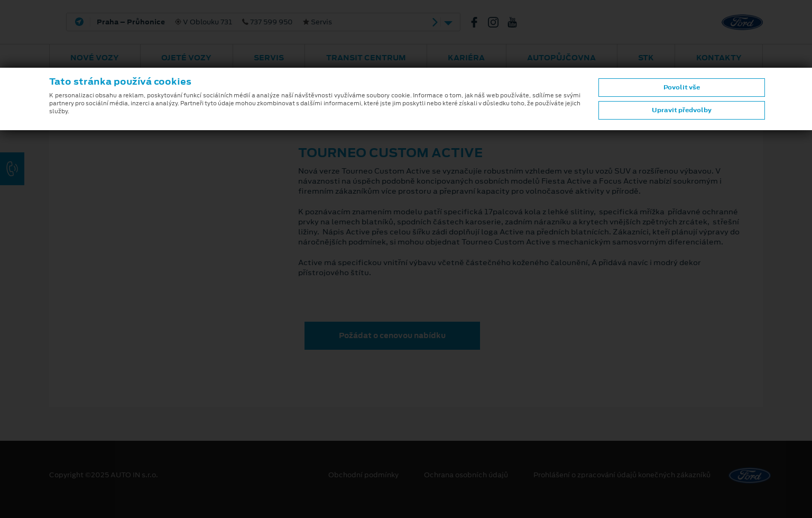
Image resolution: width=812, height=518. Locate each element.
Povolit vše (682, 87)
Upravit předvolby (682, 110)
